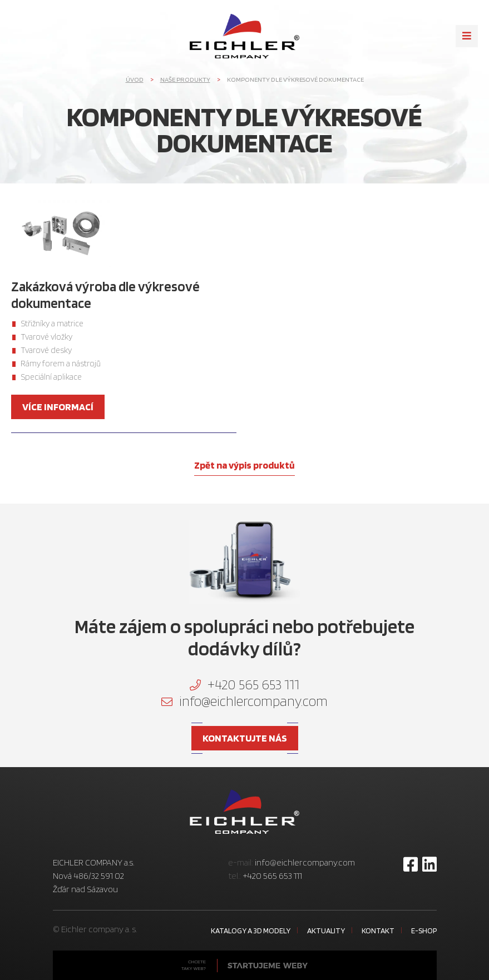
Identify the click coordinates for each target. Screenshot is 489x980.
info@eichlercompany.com (244, 701)
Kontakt (378, 931)
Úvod (135, 79)
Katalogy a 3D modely (251, 931)
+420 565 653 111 (244, 684)
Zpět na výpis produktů (244, 465)
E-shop (424, 931)
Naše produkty (185, 79)
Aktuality (326, 931)
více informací (58, 407)
